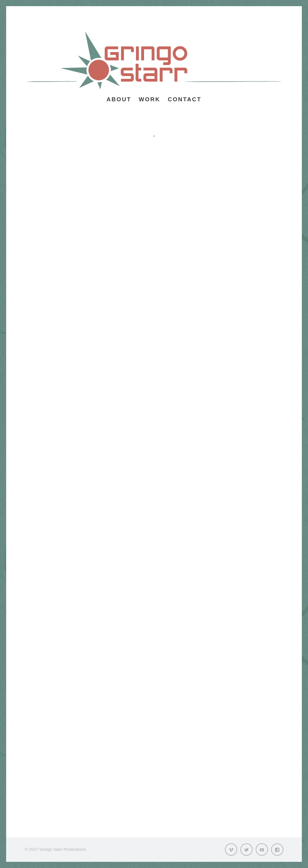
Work (150, 99)
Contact (185, 99)
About (119, 99)
